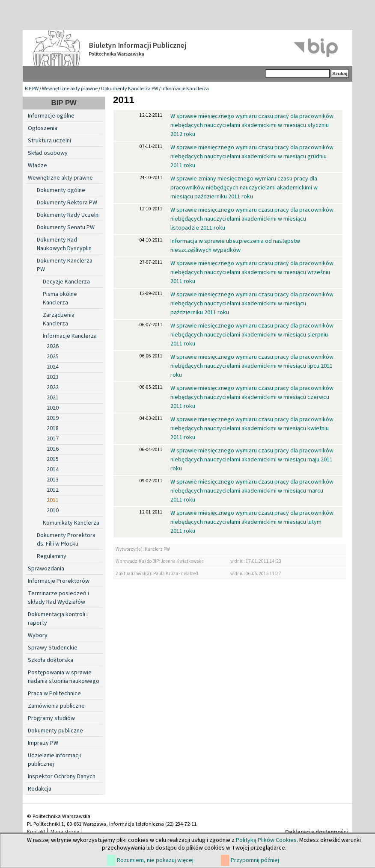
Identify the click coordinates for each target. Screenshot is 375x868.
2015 (53, 459)
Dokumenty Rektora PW (67, 203)
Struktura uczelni (49, 141)
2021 (53, 398)
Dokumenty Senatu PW (66, 227)
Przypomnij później (255, 860)
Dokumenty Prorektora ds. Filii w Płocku (66, 540)
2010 (53, 511)
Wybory (38, 635)
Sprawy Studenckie (53, 648)
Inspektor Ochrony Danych (62, 776)
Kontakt (36, 832)
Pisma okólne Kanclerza (60, 298)
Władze (37, 165)
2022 (53, 387)
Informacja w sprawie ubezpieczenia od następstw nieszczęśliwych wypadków (235, 246)
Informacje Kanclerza (185, 89)
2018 (53, 428)
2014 (53, 469)
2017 (53, 439)
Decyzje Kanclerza (66, 282)
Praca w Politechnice (54, 694)
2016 (53, 449)
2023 (53, 377)
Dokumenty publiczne (55, 731)
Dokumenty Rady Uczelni (68, 215)
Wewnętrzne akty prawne (70, 89)
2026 (53, 346)
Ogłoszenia (43, 128)
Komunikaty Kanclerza (71, 523)
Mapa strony (65, 832)
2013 (53, 480)
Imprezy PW (43, 743)
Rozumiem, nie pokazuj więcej (155, 860)
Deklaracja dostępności (317, 832)
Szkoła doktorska (51, 660)
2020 (53, 408)
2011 (53, 500)
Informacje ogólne (51, 116)
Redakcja (40, 789)
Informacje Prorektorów (59, 581)
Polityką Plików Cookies (266, 840)
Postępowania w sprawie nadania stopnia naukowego (64, 677)
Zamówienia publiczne (56, 706)
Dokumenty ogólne (61, 190)
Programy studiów (51, 718)
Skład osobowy (48, 153)
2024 (53, 367)
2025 (53, 357)
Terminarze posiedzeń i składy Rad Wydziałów (58, 598)
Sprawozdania (46, 569)
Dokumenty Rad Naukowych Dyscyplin (64, 244)
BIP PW (32, 89)
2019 (53, 418)
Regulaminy (52, 556)
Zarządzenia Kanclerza (59, 319)
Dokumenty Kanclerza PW (129, 89)
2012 (53, 490)
